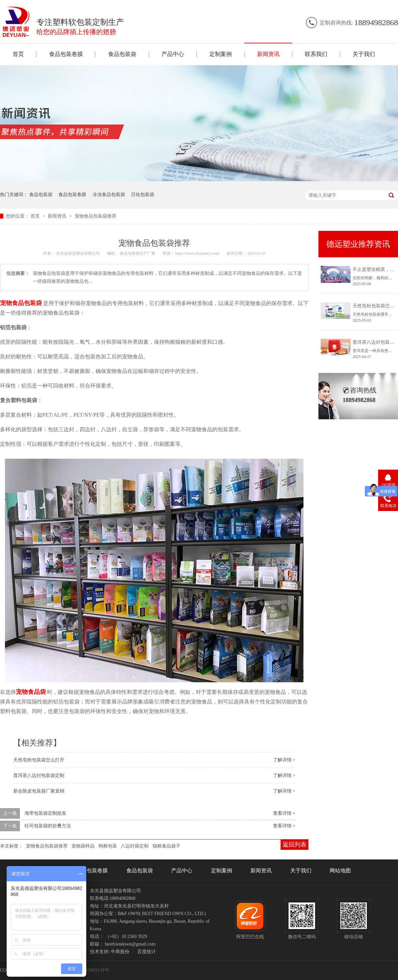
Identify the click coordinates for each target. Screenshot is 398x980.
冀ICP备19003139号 (89, 970)
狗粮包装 (108, 846)
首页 (18, 54)
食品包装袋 (122, 54)
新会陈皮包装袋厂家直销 (39, 791)
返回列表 (295, 845)
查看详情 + (284, 813)
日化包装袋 (143, 195)
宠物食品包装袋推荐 (96, 216)
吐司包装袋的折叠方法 (48, 826)
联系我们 (316, 54)
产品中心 (173, 54)
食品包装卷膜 (66, 54)
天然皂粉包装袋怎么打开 (39, 760)
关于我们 (364, 54)
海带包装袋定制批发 (45, 813)
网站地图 (340, 871)
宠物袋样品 (83, 846)
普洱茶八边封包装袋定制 (39, 775)
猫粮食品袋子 (166, 846)
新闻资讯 (268, 54)
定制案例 (221, 54)
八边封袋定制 (135, 846)
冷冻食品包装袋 (109, 195)
